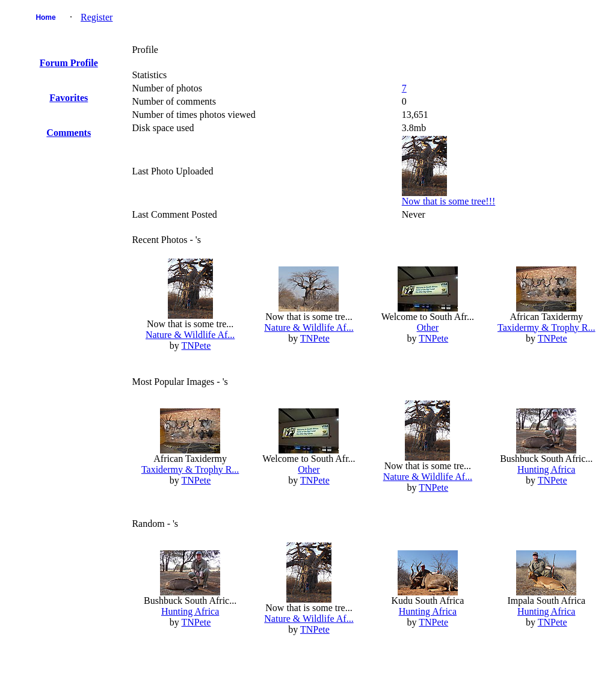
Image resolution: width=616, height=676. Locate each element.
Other (428, 327)
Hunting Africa (546, 469)
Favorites (69, 98)
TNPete (196, 346)
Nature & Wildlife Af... (190, 335)
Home (45, 17)
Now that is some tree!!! (449, 201)
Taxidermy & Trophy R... (546, 327)
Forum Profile (69, 63)
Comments (69, 133)
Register (97, 17)
